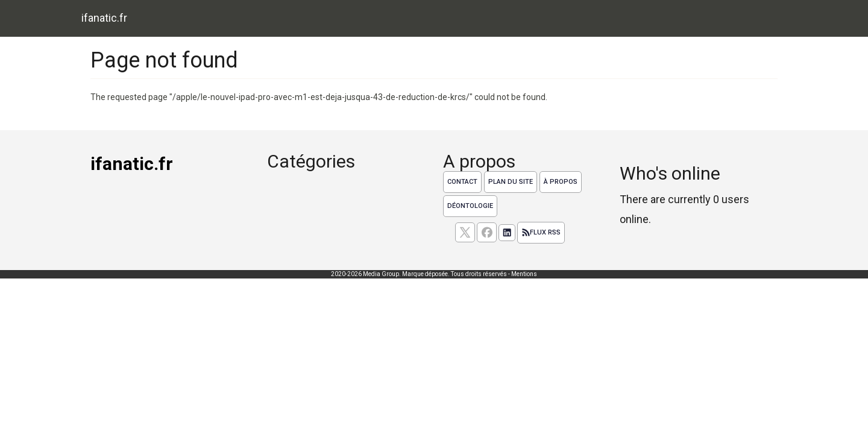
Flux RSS (541, 233)
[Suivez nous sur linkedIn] (507, 233)
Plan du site (511, 182)
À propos (561, 182)
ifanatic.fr (104, 18)
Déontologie (470, 206)
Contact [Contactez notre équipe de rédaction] (462, 182)
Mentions (524, 274)
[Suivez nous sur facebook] (487, 232)
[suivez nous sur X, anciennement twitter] (465, 232)
